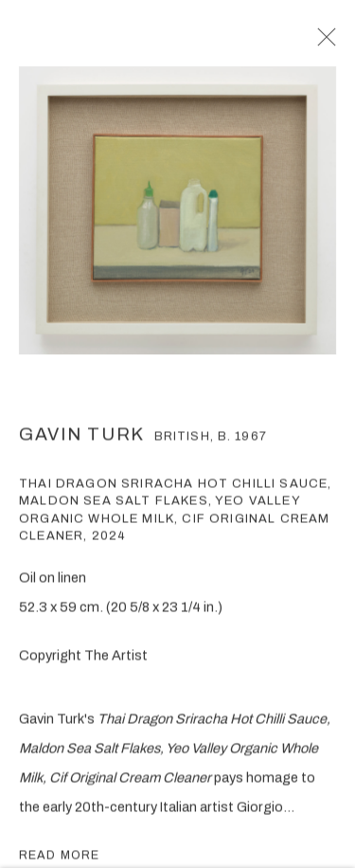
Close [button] (335, 43)
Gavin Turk (81, 442)
